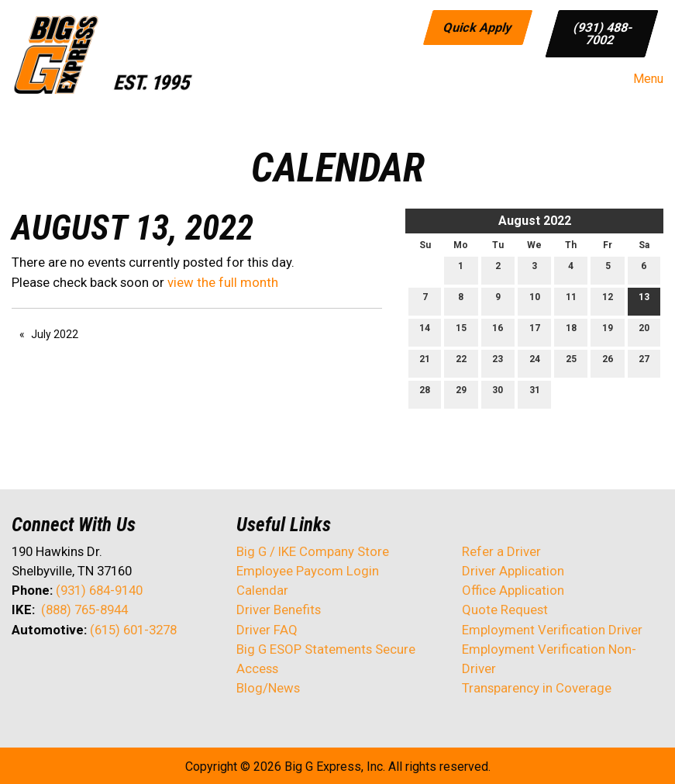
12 (608, 300)
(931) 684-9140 (99, 590)
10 (535, 300)
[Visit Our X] (49, 671)
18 (571, 332)
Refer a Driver (501, 551)
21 (425, 363)
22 (461, 363)
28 (425, 394)
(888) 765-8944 (84, 610)
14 (425, 332)
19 (608, 332)
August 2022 (535, 221)
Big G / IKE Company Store (313, 551)
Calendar (262, 590)
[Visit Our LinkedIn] (74, 671)
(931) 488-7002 (603, 33)
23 (498, 363)
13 (644, 300)
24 (535, 363)
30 (498, 394)
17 (535, 332)
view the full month (223, 282)
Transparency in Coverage (537, 688)
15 (461, 332)
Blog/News (268, 688)
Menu (641, 79)
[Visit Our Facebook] (24, 671)
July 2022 (55, 334)
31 (535, 394)
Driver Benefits (280, 610)
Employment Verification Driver (552, 630)
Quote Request (505, 610)
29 (461, 394)
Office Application (515, 590)
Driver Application (513, 571)
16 (498, 332)
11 (571, 300)
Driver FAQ (267, 630)
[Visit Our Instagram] (123, 671)
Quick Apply (478, 27)
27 (644, 363)
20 (644, 332)
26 (608, 363)
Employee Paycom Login (308, 571)
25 (571, 363)
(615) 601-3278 (133, 630)
